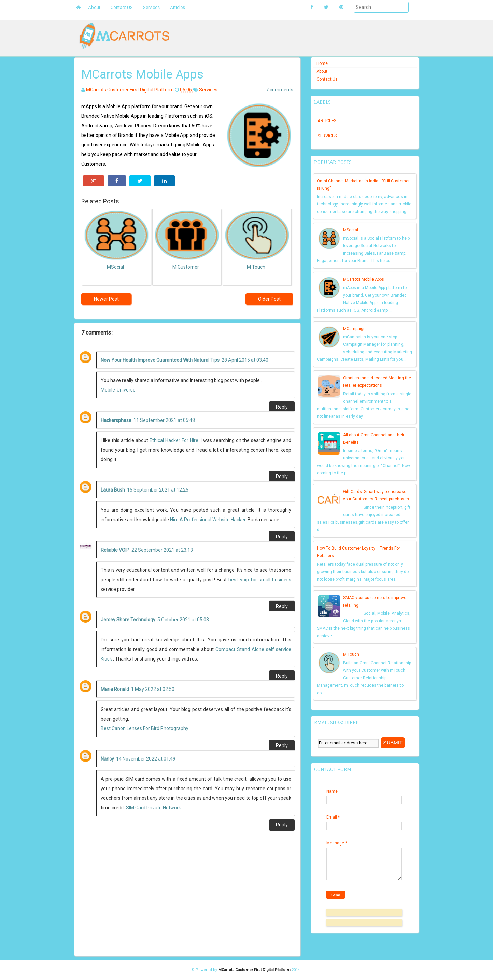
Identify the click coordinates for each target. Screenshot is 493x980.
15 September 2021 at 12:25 (158, 490)
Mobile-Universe (118, 390)
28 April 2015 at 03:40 (245, 360)
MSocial (351, 230)
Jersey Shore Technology (128, 620)
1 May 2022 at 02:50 (153, 689)
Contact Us (327, 79)
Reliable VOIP (115, 550)
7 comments (280, 90)
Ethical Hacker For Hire (174, 440)
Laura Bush (113, 490)
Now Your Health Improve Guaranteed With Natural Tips (160, 360)
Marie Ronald (115, 689)
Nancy (107, 759)
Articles (178, 7)
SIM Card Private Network (153, 808)
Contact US (122, 7)
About (94, 7)
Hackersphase (116, 420)
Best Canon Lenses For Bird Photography (145, 728)
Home (322, 63)
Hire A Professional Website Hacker (208, 520)
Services (151, 7)
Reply (282, 407)
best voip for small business (260, 580)
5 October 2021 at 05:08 (183, 620)
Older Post (269, 299)
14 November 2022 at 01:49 (146, 759)
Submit (346, 17)
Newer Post (106, 299)
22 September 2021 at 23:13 (162, 550)
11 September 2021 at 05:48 (164, 420)
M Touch (351, 654)
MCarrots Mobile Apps (364, 279)
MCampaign (354, 329)
